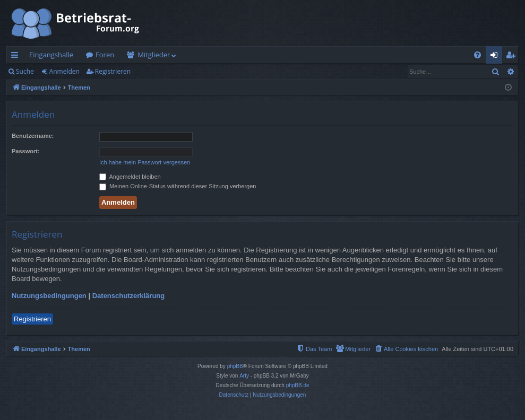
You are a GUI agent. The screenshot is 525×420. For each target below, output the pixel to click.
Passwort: (26, 151)
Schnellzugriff (17, 57)
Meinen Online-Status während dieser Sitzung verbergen (178, 186)
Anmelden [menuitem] (497, 57)
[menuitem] (477, 55)
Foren (105, 55)
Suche (25, 71)
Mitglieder (154, 55)
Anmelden (64, 71)
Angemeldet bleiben (130, 177)
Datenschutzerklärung (129, 296)
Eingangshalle (51, 55)
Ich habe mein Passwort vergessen (145, 162)
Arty (244, 376)
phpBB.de (298, 385)
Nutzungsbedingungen (49, 296)
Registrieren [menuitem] (513, 57)
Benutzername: (33, 136)
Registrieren (113, 71)
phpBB (235, 366)
